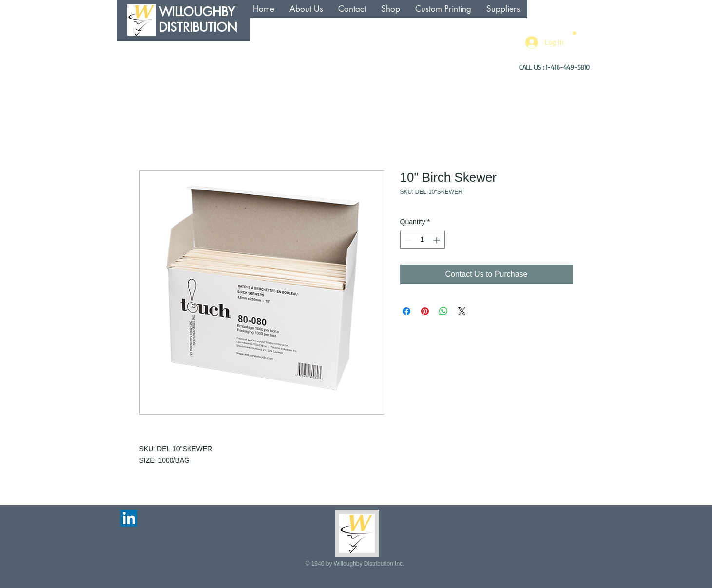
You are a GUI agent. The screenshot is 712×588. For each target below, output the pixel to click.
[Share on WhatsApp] (443, 311)
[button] (574, 33)
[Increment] (437, 240)
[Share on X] (462, 311)
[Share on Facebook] (406, 311)
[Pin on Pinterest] (425, 311)
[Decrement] (408, 240)
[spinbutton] (423, 240)
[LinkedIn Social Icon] (129, 518)
